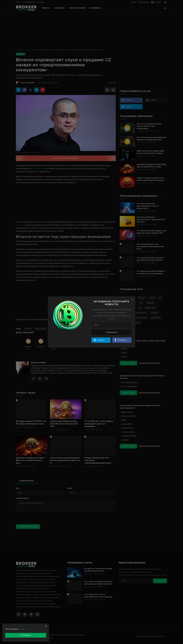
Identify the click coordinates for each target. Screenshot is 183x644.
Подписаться (112, 332)
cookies (22, 629)
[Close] (132, 299)
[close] (46, 626)
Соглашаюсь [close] (26, 635)
